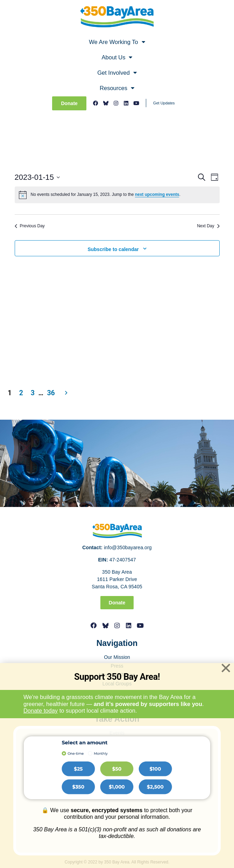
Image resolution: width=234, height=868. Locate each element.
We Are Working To (117, 42)
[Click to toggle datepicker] (37, 177)
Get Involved (117, 73)
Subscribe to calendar (113, 249)
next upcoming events (157, 194)
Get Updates (164, 103)
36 (51, 393)
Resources (117, 88)
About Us (117, 57)
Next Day (208, 226)
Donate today (41, 711)
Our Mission (117, 657)
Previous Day (30, 226)
